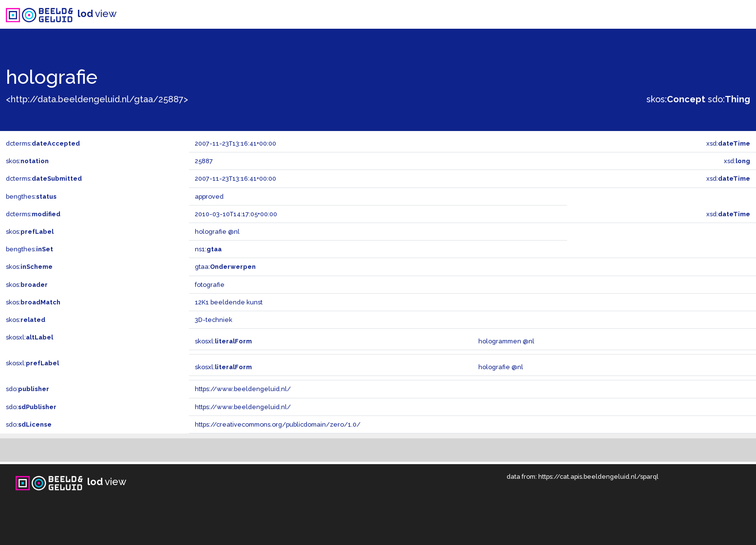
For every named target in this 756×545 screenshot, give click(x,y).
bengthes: (31, 197)
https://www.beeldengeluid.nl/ (243, 389)
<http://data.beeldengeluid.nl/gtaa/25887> (97, 99)
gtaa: (225, 267)
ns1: (208, 249)
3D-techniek (214, 320)
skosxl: (29, 337)
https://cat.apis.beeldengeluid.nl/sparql (598, 477)
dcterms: (43, 143)
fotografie (210, 285)
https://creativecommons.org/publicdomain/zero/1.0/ (278, 424)
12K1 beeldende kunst (229, 302)
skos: (676, 99)
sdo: (729, 99)
